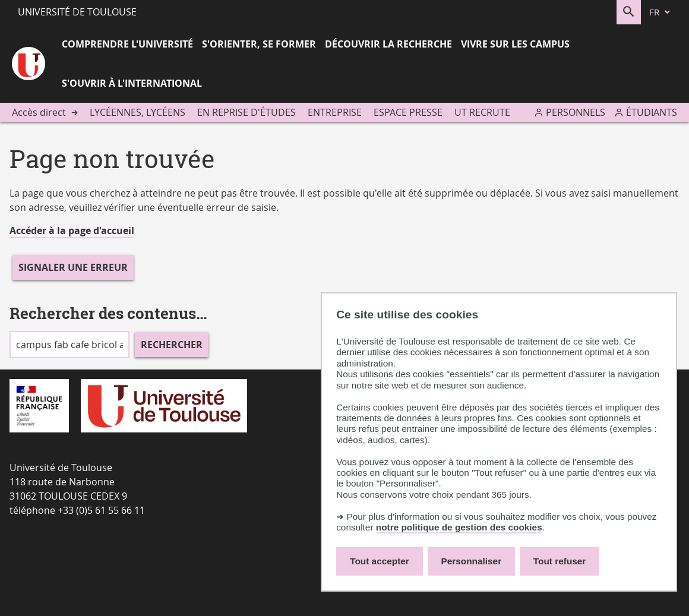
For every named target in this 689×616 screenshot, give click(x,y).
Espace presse (408, 112)
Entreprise (335, 112)
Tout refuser (560, 561)
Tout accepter (380, 561)
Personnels (576, 112)
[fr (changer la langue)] (660, 12)
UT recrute (482, 112)
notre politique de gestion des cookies (459, 527)
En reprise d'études (246, 112)
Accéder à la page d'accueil (72, 230)
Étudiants (652, 112)
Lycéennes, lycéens (138, 112)
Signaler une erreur (73, 267)
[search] (69, 345)
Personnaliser (472, 561)
